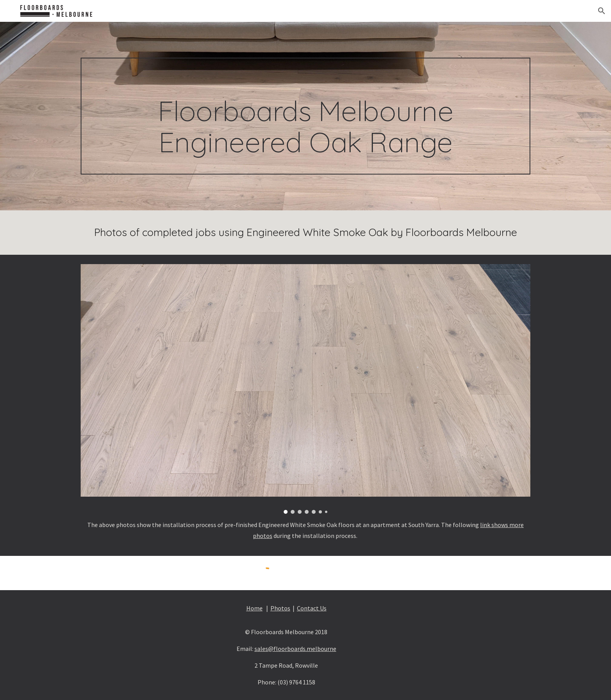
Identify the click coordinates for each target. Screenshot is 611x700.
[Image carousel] (305, 389)
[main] (305, 116)
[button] (602, 11)
